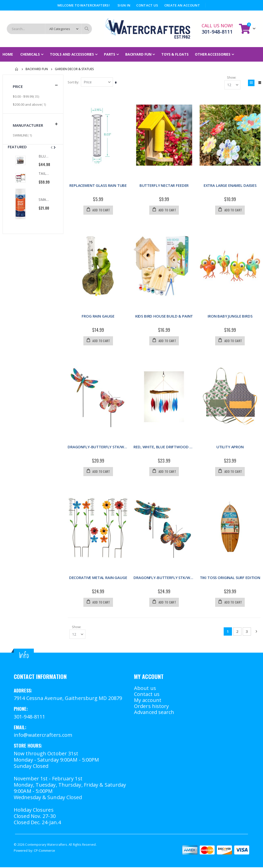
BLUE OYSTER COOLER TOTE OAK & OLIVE (44, 156)
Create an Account (182, 5)
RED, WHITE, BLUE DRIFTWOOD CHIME (164, 447)
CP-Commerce (45, 851)
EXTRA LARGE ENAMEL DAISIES (230, 185)
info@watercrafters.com (43, 736)
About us (145, 689)
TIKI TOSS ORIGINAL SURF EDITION (230, 578)
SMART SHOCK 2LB (44, 199)
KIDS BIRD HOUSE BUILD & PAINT (164, 316)
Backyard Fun (37, 69)
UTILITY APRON (230, 447)
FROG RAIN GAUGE (99, 316)
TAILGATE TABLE (44, 173)
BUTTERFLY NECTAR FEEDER (164, 185)
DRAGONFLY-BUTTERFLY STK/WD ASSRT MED (164, 578)
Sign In (124, 5)
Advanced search (154, 713)
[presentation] (54, 147)
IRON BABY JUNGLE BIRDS (230, 316)
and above (30, 104)
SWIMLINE (23, 135)
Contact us (147, 695)
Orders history (151, 707)
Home (17, 69)
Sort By (74, 82)
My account (148, 701)
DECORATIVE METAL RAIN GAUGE (99, 578)
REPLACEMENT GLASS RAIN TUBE (99, 185)
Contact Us (147, 5)
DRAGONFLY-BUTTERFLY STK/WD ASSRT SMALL (99, 447)
